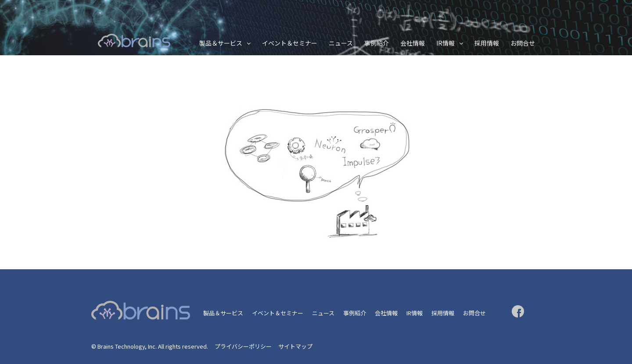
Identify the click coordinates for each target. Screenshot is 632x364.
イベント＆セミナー (290, 43)
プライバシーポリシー (243, 346)
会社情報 (413, 43)
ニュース (341, 43)
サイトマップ (295, 346)
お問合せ (523, 43)
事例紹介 (377, 43)
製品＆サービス (221, 43)
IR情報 (445, 43)
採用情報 (487, 43)
